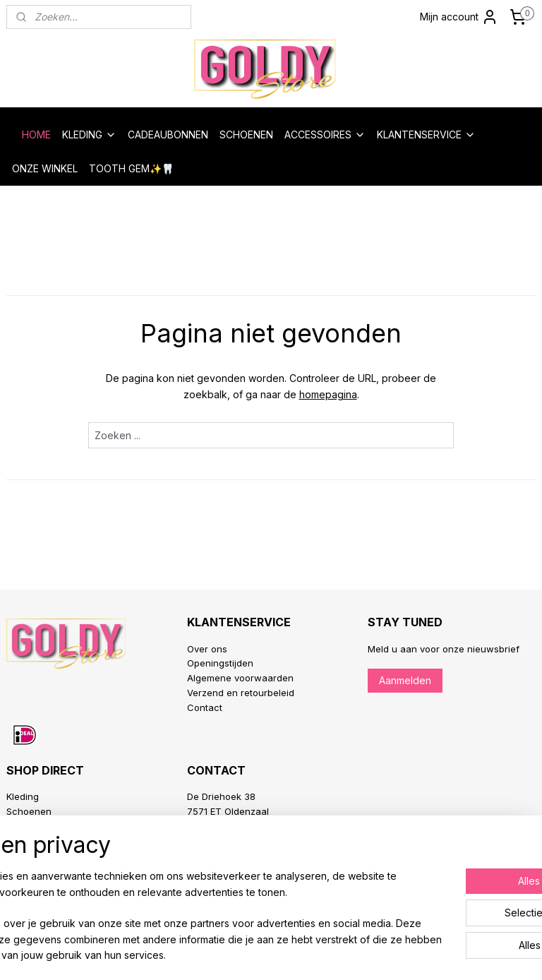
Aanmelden (405, 680)
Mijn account (459, 17)
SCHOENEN (246, 135)
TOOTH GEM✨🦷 (131, 168)
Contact (205, 707)
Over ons (207, 649)
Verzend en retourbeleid (241, 693)
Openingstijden (220, 663)
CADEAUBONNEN (168, 135)
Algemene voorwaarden (240, 678)
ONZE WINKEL (45, 168)
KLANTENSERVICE (426, 135)
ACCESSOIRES (325, 135)
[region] (178, 900)
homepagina (328, 394)
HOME (36, 135)
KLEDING (89, 135)
